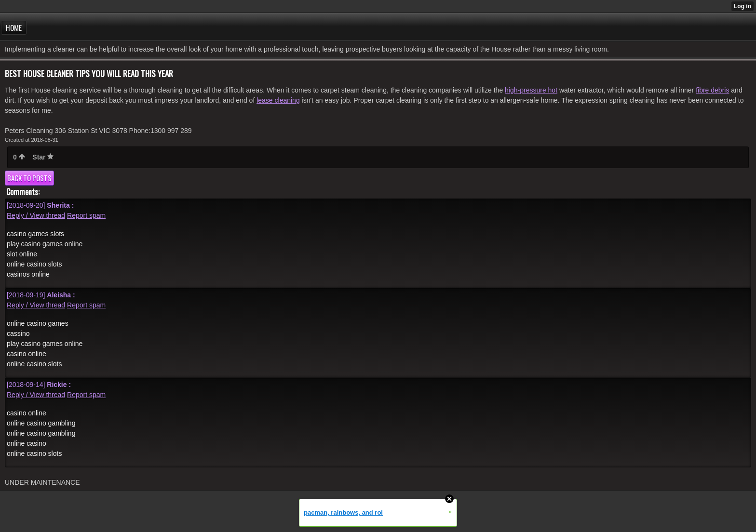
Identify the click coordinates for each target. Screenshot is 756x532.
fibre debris (712, 90)
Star (43, 157)
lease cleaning (278, 100)
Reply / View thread (36, 215)
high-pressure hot (531, 90)
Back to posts (29, 178)
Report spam (86, 215)
